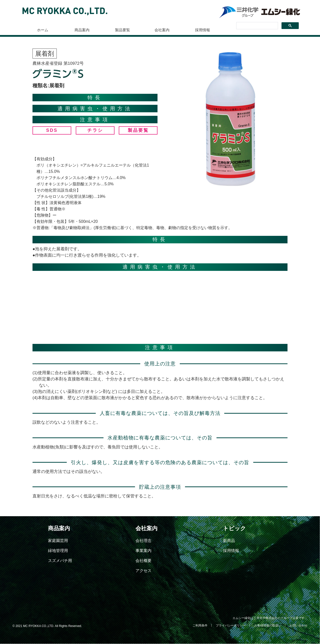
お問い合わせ (298, 625)
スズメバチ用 (60, 561)
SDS (52, 130)
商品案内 (82, 30)
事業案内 (143, 551)
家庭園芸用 (58, 541)
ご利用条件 (200, 625)
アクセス (143, 571)
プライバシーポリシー (231, 625)
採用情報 (202, 30)
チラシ (95, 130)
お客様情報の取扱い (268, 625)
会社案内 (162, 30)
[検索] (257, 26)
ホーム (43, 30)
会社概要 (143, 561)
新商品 (229, 541)
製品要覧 (122, 30)
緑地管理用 (58, 551)
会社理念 (143, 541)
